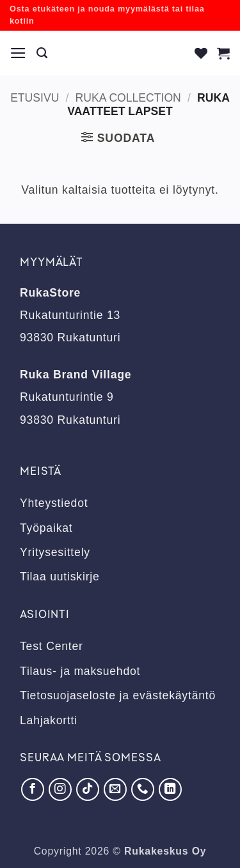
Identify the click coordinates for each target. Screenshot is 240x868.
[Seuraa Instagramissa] (60, 789)
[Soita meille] (143, 789)
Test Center (52, 646)
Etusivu (35, 98)
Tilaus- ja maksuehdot (80, 671)
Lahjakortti (49, 720)
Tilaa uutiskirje (60, 577)
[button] (19, 53)
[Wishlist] (201, 53)
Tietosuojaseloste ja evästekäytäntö (118, 695)
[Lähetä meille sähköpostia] (115, 789)
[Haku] (42, 53)
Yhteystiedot (54, 503)
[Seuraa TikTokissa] (88, 789)
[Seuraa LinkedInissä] (170, 789)
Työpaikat (46, 528)
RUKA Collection (128, 98)
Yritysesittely (55, 552)
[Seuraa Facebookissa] (33, 789)
